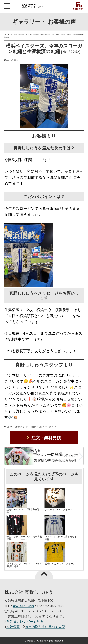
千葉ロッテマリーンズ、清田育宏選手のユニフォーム (24, 538)
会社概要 (13, 627)
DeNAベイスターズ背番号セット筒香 (62, 538)
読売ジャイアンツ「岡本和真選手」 (23, 511)
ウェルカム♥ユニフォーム (58, 509)
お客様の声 (18, 427)
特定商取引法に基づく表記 (45, 627)
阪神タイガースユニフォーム (60, 563)
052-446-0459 (24, 606)
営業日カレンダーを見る (25, 621)
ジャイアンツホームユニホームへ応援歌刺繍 (25, 565)
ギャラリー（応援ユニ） (31, 427)
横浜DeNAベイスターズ (48, 427)
